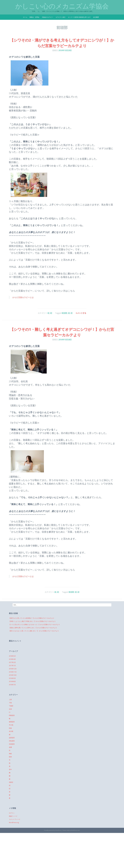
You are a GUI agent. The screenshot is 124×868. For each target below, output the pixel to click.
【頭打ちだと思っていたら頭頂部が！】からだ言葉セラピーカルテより (32, 618)
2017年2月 (12, 662)
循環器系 (12, 722)
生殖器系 (12, 744)
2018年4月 (12, 659)
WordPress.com (75, 830)
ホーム (25, 17)
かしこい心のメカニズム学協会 (62, 6)
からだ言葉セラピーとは (23, 297)
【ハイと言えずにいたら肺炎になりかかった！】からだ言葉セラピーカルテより (34, 624)
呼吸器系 (12, 715)
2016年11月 (13, 672)
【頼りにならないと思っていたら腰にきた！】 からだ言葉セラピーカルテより (34, 631)
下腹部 (11, 706)
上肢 (10, 699)
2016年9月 (12, 678)
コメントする (81, 313)
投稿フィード (13, 816)
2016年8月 (12, 681)
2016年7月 (12, 685)
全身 (10, 709)
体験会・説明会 (34, 17)
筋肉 (10, 757)
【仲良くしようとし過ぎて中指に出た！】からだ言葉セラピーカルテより (32, 621)
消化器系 (12, 741)
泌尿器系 (12, 738)
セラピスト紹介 (61, 17)
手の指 (11, 725)
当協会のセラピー (47, 17)
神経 (10, 754)
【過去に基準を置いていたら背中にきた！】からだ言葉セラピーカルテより (33, 628)
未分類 (11, 731)
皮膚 (10, 747)
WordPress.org (14, 822)
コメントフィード (15, 819)
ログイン (12, 813)
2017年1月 (12, 666)
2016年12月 (13, 669)
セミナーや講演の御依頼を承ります (79, 17)
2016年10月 (13, 675)
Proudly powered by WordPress (53, 830)
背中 (10, 769)
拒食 (10, 728)
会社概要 (96, 17)
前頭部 (64, 313)
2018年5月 (12, 656)
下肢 (10, 703)
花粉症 (11, 782)
